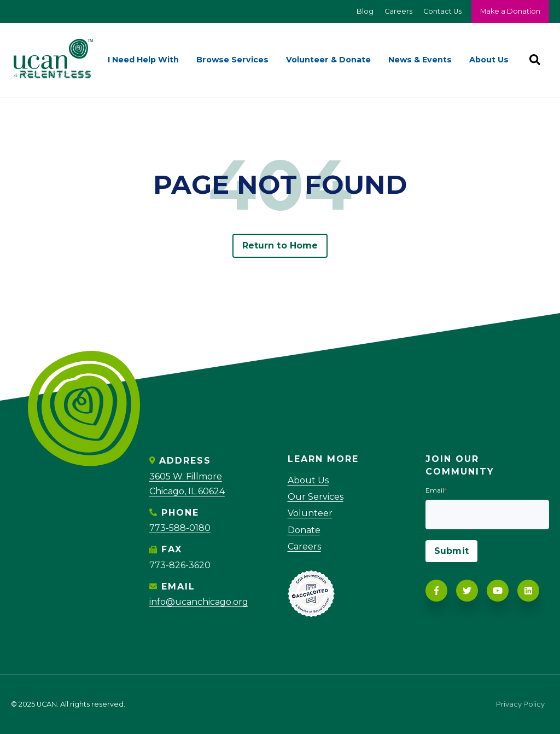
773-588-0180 (180, 528)
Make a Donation (510, 11)
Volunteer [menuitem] (310, 513)
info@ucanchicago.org (199, 602)
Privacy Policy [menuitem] (520, 705)
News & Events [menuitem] (420, 60)
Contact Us (442, 11)
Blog (365, 11)
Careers (398, 11)
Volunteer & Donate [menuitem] (328, 60)
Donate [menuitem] (304, 530)
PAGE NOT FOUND (280, 185)
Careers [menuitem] (304, 547)
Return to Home (280, 245)
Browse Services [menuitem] (232, 60)
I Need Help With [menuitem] (143, 60)
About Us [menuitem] (489, 60)
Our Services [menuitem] (316, 497)
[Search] (535, 60)
